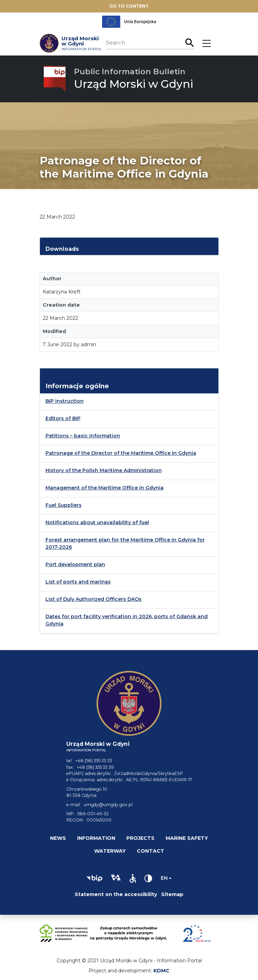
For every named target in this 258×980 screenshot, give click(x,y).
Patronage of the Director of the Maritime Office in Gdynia (121, 453)
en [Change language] (164, 878)
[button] (94, 878)
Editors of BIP (63, 418)
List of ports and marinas (78, 582)
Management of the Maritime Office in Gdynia (105, 488)
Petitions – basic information (83, 436)
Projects (140, 838)
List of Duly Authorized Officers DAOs (94, 599)
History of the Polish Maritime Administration (104, 470)
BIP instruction (65, 401)
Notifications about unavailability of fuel (97, 522)
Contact (151, 851)
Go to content (129, 6)
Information (96, 838)
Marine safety (187, 838)
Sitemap (172, 894)
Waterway (110, 851)
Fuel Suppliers (64, 505)
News (58, 838)
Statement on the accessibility (116, 894)
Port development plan (75, 564)
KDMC (161, 971)
